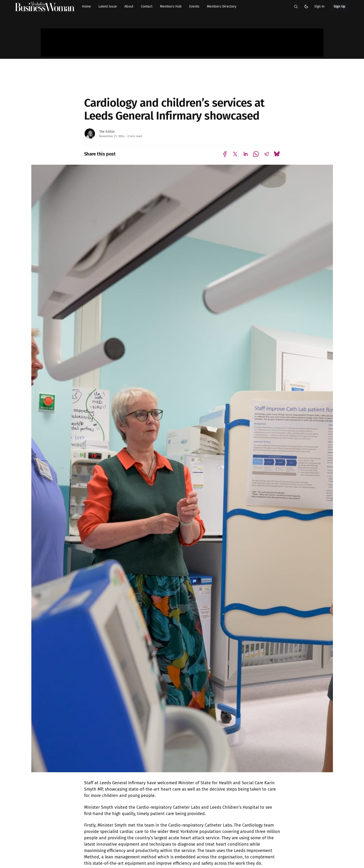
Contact (147, 6)
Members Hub (171, 6)
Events (194, 6)
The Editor (107, 132)
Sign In (319, 6)
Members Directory (222, 6)
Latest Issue (108, 6)
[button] (296, 7)
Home (86, 6)
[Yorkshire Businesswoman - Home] (45, 7)
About (129, 6)
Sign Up (340, 6)
